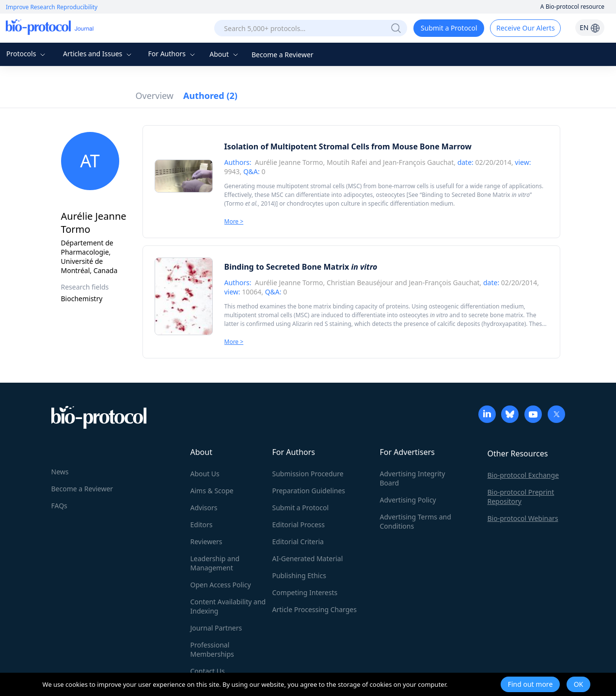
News (60, 472)
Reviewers (206, 542)
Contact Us (208, 671)
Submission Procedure (308, 474)
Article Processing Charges (315, 609)
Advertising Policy (408, 500)
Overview (155, 96)
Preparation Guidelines (309, 491)
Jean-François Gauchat (418, 162)
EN (590, 27)
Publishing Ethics (299, 575)
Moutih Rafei (347, 162)
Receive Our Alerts (525, 28)
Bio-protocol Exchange (523, 475)
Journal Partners (216, 628)
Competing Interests (305, 592)
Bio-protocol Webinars (523, 518)
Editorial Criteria (298, 542)
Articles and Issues (98, 54)
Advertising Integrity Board (413, 478)
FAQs (59, 506)
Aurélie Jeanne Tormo (289, 162)
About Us (205, 474)
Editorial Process (299, 525)
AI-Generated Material (308, 558)
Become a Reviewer (283, 55)
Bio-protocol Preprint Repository (521, 497)
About (225, 54)
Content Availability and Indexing (228, 606)
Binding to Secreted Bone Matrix (476, 195)
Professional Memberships (212, 649)
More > (234, 221)
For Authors (172, 54)
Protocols (27, 54)
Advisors (204, 508)
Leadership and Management (215, 563)
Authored (210, 96)
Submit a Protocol (449, 28)
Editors (202, 525)
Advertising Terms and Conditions (416, 521)
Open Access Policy (221, 585)
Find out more (530, 684)
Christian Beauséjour (360, 283)
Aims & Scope (212, 491)
